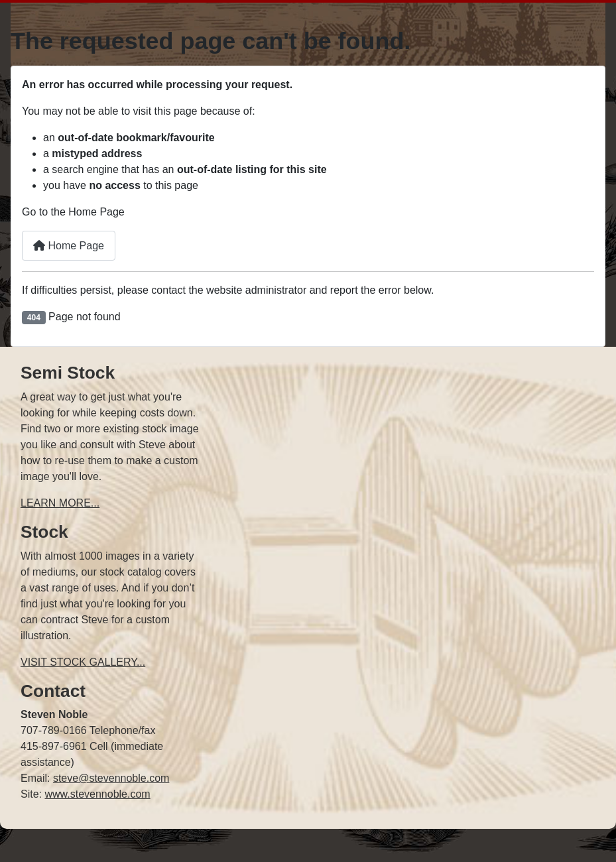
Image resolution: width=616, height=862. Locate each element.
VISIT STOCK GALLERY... (83, 662)
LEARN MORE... (60, 503)
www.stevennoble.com (97, 794)
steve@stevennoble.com (111, 778)
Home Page (69, 246)
